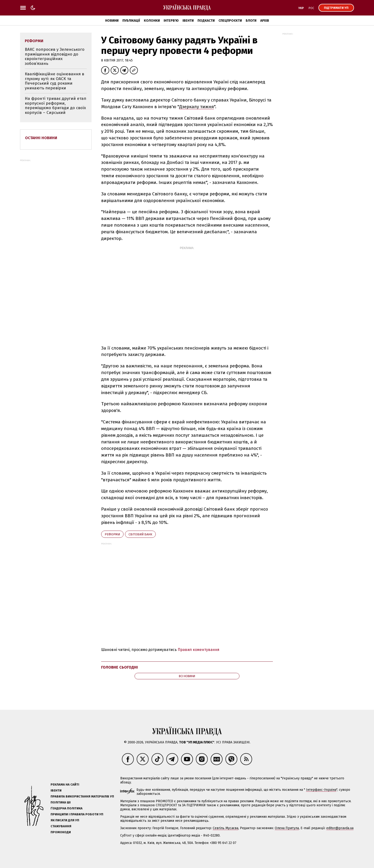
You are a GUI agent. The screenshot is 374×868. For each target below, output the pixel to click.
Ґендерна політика (67, 808)
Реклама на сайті (65, 784)
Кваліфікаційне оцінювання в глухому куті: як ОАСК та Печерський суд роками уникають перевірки (55, 81)
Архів (265, 21)
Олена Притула (287, 828)
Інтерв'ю (171, 21)
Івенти (188, 21)
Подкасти (206, 21)
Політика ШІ (61, 802)
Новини (112, 21)
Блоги (251, 21)
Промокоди (61, 832)
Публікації (131, 21)
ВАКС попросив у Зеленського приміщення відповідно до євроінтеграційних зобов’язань (55, 56)
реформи (112, 534)
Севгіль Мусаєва (226, 828)
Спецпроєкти (230, 21)
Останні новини (41, 138)
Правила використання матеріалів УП (82, 796)
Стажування (61, 826)
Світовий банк (140, 534)
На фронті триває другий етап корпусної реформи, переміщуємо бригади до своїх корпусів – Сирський (56, 106)
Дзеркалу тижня (197, 107)
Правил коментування (199, 650)
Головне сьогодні (119, 667)
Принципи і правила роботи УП (77, 814)
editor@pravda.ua (340, 828)
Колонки (152, 21)
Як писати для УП (65, 820)
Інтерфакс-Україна (321, 790)
